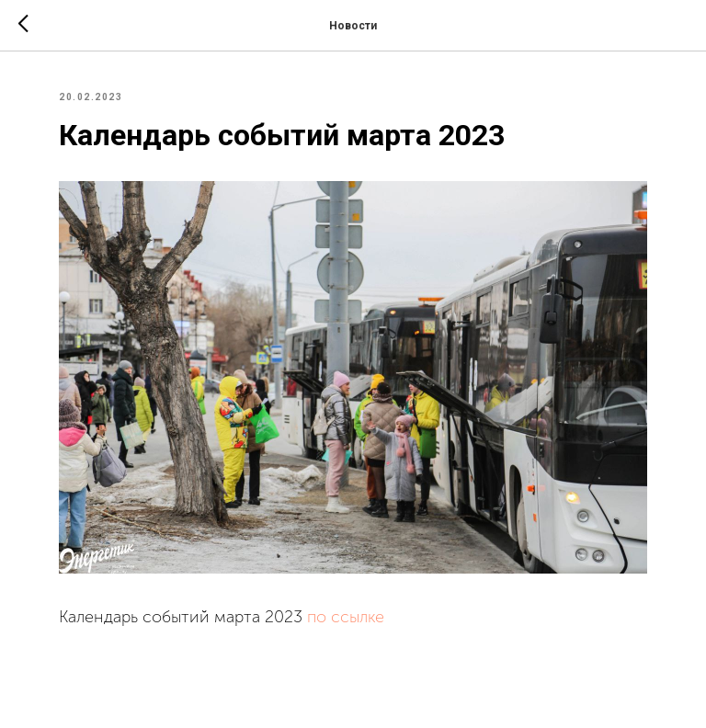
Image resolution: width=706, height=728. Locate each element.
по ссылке (346, 617)
